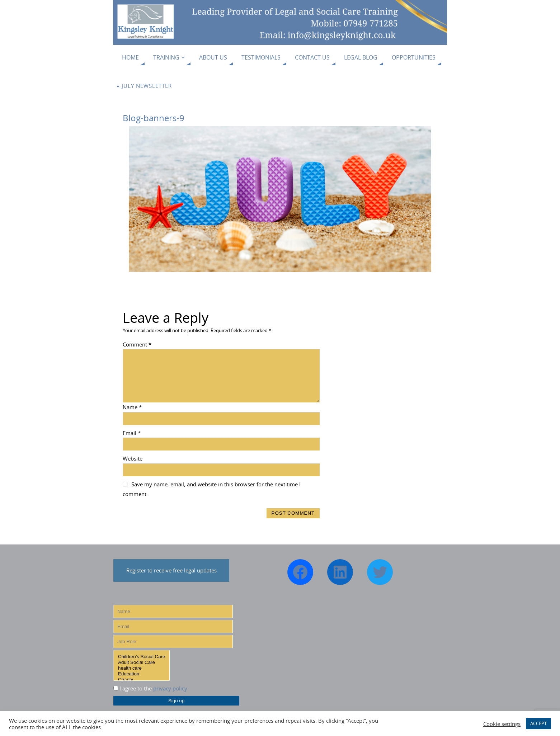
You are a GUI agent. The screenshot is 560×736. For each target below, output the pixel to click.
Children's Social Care (142, 657)
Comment (137, 344)
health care (142, 668)
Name (132, 407)
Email (132, 433)
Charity (142, 680)
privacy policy (170, 688)
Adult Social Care (142, 662)
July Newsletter (145, 86)
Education (142, 674)
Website (133, 458)
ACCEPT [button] (538, 723)
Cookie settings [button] (502, 724)
